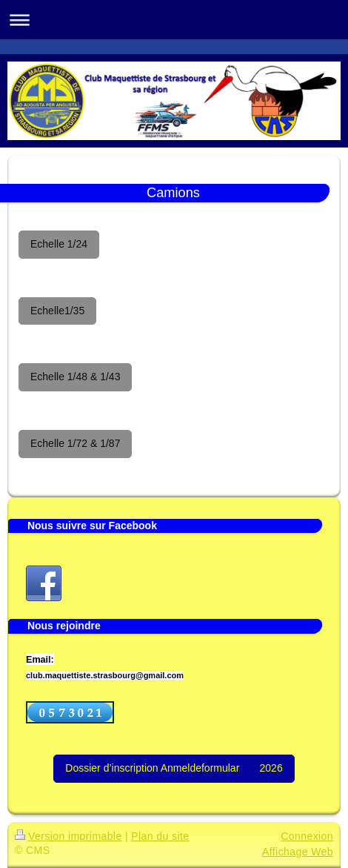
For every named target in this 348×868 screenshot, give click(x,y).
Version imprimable (68, 836)
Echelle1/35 (57, 311)
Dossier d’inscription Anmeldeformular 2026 (174, 768)
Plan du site (160, 836)
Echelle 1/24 (59, 244)
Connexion (307, 836)
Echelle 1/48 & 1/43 (75, 377)
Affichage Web (298, 852)
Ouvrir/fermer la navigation (174, 20)
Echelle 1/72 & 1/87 (75, 443)
